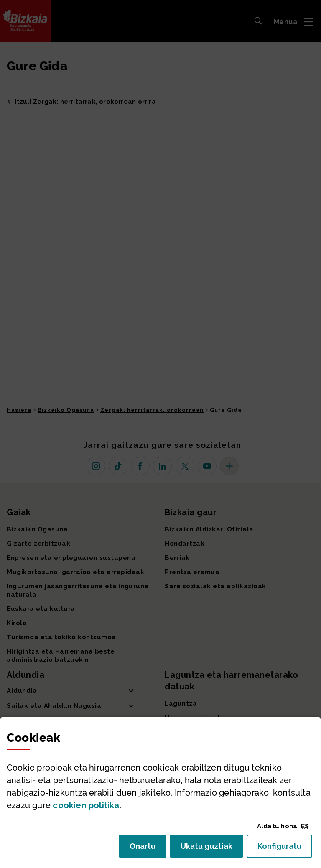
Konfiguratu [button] (285, 849)
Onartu (148, 849)
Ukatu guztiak (209, 849)
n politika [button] (86, 805)
